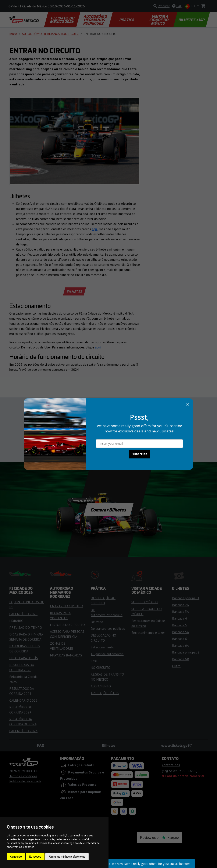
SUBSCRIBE (140, 454)
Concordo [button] (16, 857)
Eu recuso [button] (35, 857)
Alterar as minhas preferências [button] (67, 857)
